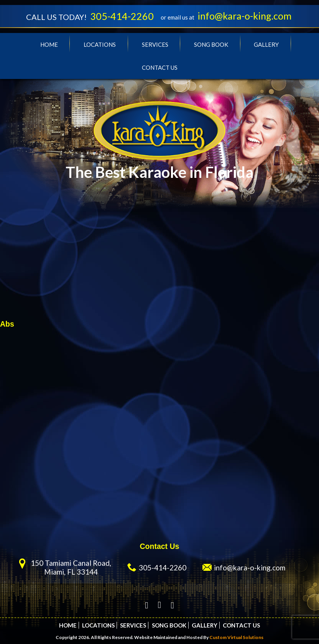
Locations (100, 44)
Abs (7, 324)
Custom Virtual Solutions (236, 637)
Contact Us (160, 67)
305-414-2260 (122, 16)
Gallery (266, 44)
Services (155, 44)
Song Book (211, 44)
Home (49, 44)
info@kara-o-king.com (244, 16)
